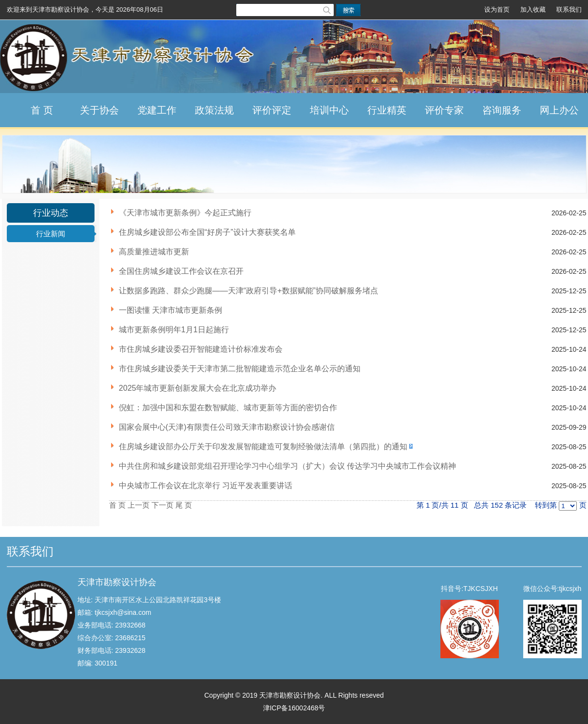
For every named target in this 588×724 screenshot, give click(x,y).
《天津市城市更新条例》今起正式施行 (185, 213)
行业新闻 (51, 234)
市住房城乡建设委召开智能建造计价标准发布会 (201, 349)
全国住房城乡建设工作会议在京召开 (181, 271)
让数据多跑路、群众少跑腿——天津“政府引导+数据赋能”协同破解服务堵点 (248, 291)
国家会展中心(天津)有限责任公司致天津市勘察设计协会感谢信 (227, 427)
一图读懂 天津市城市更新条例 (171, 310)
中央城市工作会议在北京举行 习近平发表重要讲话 (206, 486)
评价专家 (444, 110)
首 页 (42, 110)
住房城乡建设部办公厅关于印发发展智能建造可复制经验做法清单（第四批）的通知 (263, 447)
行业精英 (387, 110)
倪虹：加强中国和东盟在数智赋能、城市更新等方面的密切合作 (228, 408)
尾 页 (184, 505)
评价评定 (272, 110)
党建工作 (157, 110)
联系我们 (569, 10)
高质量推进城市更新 (154, 252)
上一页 (139, 505)
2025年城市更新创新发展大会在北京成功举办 (198, 388)
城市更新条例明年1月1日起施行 (174, 330)
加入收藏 (533, 10)
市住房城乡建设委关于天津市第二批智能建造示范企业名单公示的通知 (240, 369)
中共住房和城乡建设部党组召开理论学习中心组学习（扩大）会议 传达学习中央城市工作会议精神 (287, 466)
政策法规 (214, 110)
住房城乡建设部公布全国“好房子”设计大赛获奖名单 (207, 232)
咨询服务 (502, 110)
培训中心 (329, 110)
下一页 (162, 505)
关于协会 (99, 110)
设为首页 (497, 10)
